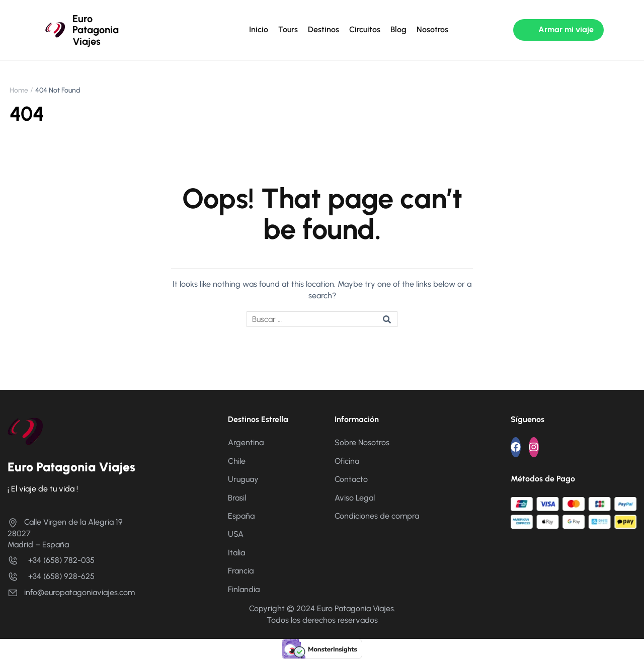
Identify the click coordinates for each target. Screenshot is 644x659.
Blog (398, 29)
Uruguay (243, 479)
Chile (237, 461)
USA (236, 534)
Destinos (324, 29)
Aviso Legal (355, 498)
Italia (236, 553)
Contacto (351, 479)
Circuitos (365, 29)
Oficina (347, 461)
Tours (288, 29)
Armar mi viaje (566, 29)
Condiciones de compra (377, 516)
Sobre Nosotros (362, 442)
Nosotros (432, 29)
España (241, 516)
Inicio (259, 29)
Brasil (237, 498)
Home (19, 90)
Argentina (246, 442)
